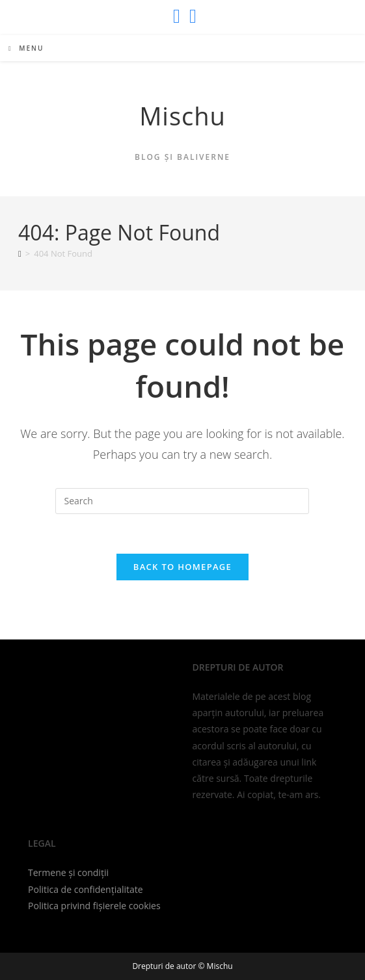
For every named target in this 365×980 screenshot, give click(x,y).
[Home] (20, 253)
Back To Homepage (182, 567)
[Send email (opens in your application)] (191, 16)
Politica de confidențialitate (86, 889)
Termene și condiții (68, 872)
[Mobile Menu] (26, 48)
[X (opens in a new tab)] (177, 16)
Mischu (182, 116)
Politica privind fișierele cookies (94, 906)
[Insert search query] (182, 501)
